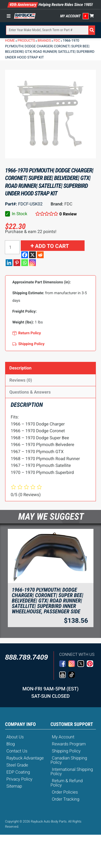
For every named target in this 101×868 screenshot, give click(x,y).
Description (20, 368)
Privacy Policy (19, 779)
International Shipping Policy (72, 772)
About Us (15, 737)
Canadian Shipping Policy (69, 760)
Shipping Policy (66, 751)
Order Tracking (66, 799)
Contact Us (17, 751)
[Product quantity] (12, 247)
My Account (71, 16)
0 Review (68, 214)
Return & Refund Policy (67, 783)
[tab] (51, 368)
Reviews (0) (21, 380)
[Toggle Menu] (10, 16)
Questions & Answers (30, 392)
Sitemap (14, 786)
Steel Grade (17, 765)
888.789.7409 (27, 657)
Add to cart (52, 246)
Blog (11, 744)
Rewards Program (69, 744)
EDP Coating (18, 772)
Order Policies (65, 792)
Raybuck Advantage (25, 758)
